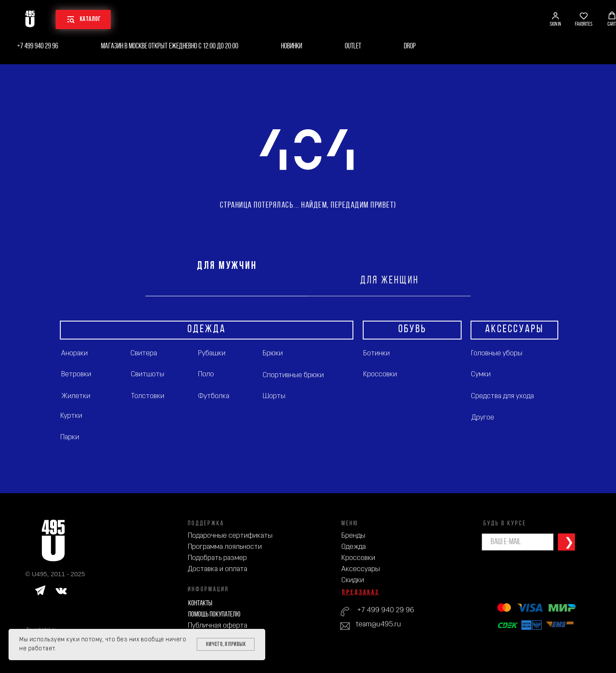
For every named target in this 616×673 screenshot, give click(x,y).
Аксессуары (361, 569)
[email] (518, 542)
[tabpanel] (308, 395)
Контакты (200, 603)
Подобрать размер (217, 558)
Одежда (354, 547)
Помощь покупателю (214, 615)
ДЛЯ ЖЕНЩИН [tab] (389, 281)
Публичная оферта (218, 626)
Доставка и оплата (218, 569)
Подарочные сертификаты (230, 536)
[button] (555, 19)
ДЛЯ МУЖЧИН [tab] (227, 266)
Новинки (292, 46)
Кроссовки (358, 558)
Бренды (353, 536)
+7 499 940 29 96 (38, 46)
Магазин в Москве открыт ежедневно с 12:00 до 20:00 (170, 46)
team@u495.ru (378, 624)
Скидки (353, 580)
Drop (410, 46)
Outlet (353, 46)
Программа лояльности (225, 547)
